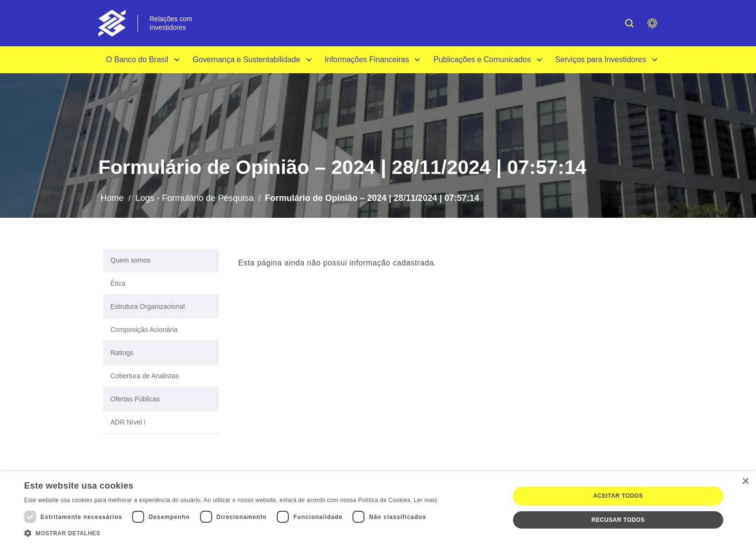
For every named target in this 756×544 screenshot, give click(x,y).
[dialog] (378, 508)
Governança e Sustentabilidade (246, 60)
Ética (118, 283)
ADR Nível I (128, 422)
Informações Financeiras (367, 60)
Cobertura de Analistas (145, 376)
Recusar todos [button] (618, 520)
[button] (231, 532)
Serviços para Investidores (601, 60)
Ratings (122, 353)
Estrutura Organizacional (148, 306)
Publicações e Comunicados (482, 60)
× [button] (745, 482)
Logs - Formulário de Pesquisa (195, 198)
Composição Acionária (144, 330)
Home (112, 198)
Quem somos (130, 260)
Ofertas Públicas (135, 399)
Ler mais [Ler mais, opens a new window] (425, 500)
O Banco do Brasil (137, 60)
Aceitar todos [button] (618, 496)
